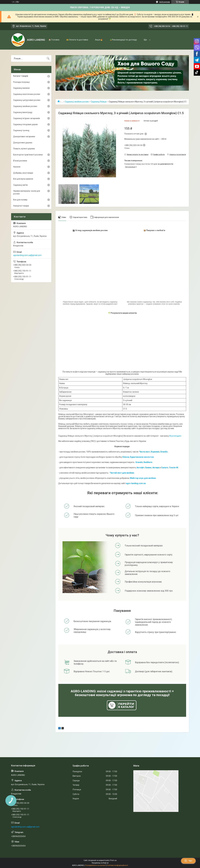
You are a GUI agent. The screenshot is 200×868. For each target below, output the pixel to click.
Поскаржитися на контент (95, 865)
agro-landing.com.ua (136, 483)
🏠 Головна (54, 40)
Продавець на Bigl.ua (100, 863)
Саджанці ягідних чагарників (27, 118)
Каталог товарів (21, 76)
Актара (156, 468)
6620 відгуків (165, 2)
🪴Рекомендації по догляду (123, 40)
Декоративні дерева (23, 143)
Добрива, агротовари (23, 173)
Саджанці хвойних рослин (77, 102)
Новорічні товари (21, 206)
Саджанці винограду (23, 112)
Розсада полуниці (21, 82)
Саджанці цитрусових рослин (27, 100)
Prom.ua (113, 860)
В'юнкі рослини (20, 161)
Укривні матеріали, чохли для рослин (27, 192)
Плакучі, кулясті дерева (24, 149)
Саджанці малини (21, 88)
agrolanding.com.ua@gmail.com (27, 255)
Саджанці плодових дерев (25, 124)
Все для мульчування (23, 179)
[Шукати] (48, 58)
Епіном (126, 457)
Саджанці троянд (21, 130)
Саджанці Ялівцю (99, 102)
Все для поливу (20, 200)
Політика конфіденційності (117, 865)
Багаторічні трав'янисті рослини (28, 155)
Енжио (148, 468)
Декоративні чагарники (24, 136)
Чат (188, 861)
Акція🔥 (99, 40)
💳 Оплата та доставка (77, 40)
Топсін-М (174, 468)
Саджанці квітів (20, 185)
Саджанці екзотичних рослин (27, 94)
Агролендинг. (176, 436)
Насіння (17, 167)
